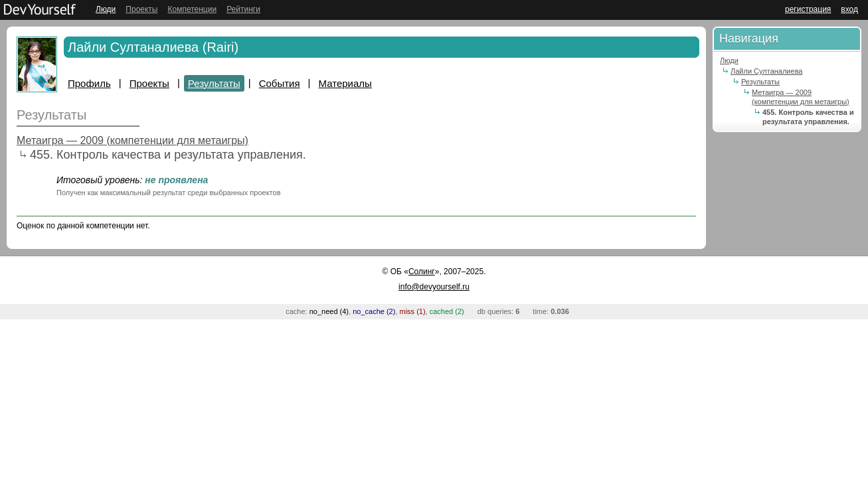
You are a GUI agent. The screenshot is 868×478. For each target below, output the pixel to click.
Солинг (422, 272)
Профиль (89, 83)
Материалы (345, 83)
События (280, 83)
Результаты (214, 83)
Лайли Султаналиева (766, 71)
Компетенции (192, 9)
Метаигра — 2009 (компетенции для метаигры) (132, 140)
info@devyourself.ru (434, 287)
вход (849, 9)
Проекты (141, 9)
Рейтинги (243, 9)
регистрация (808, 9)
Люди (106, 9)
